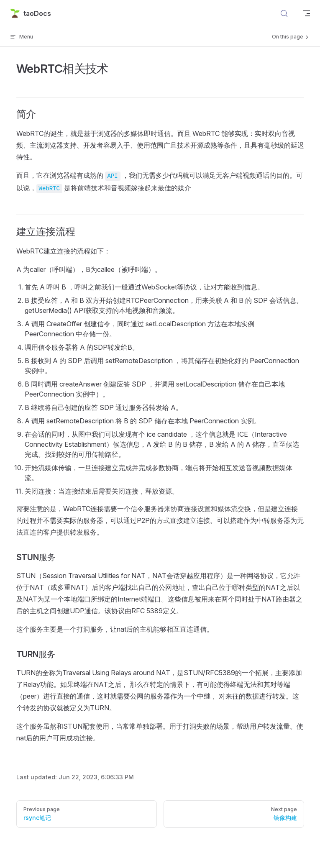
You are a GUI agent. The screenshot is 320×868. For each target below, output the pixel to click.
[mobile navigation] (307, 13)
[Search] (284, 13)
